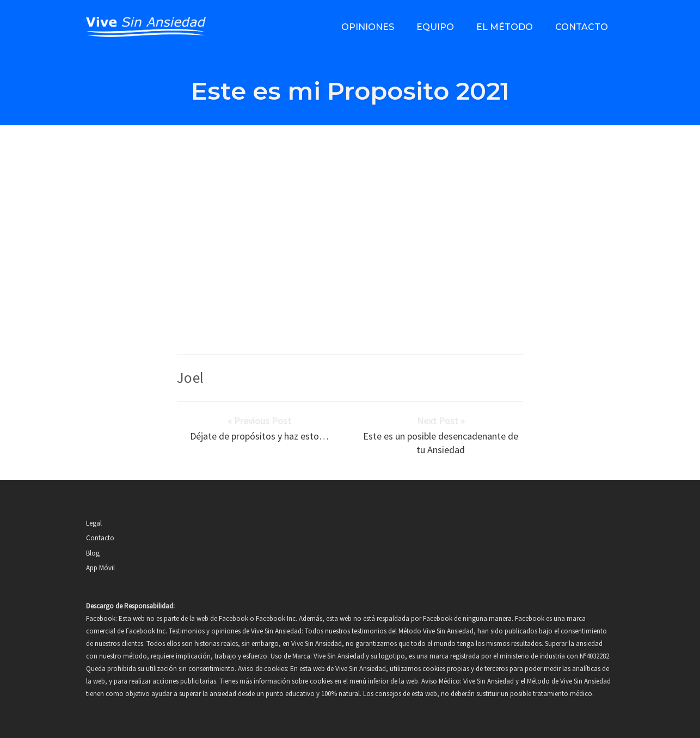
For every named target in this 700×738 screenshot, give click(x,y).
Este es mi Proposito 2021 (350, 91)
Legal (94, 523)
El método (505, 27)
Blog (93, 553)
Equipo (435, 27)
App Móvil (100, 568)
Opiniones (368, 27)
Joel (191, 377)
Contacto (582, 27)
